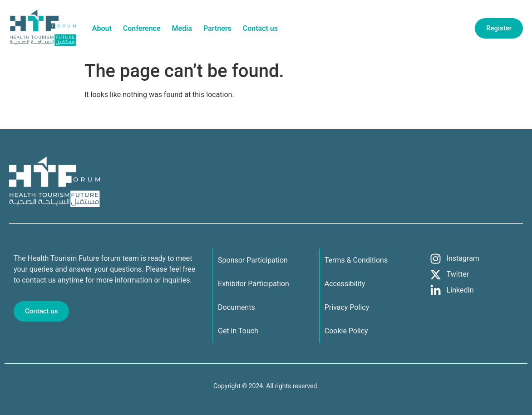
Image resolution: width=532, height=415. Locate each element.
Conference (142, 28)
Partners (217, 28)
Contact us (260, 28)
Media (182, 28)
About (102, 28)
